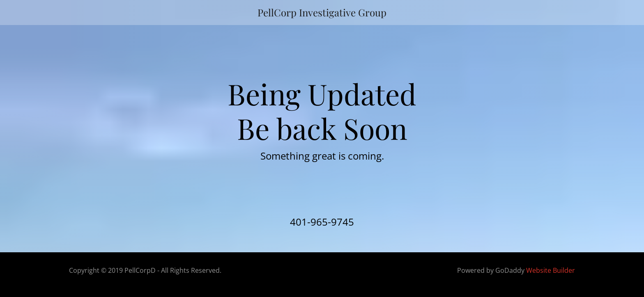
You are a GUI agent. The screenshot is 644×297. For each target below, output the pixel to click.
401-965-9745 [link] (322, 222)
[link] (322, 13)
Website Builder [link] (551, 270)
